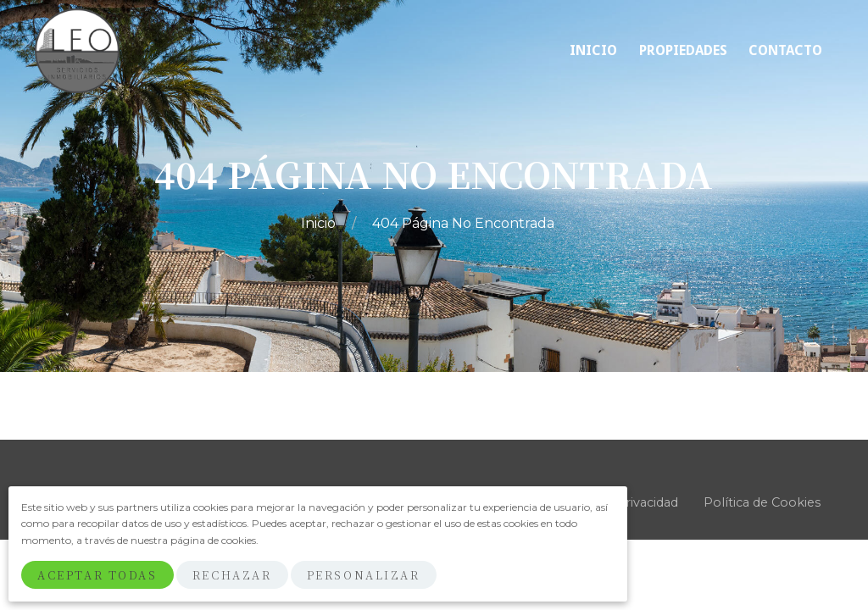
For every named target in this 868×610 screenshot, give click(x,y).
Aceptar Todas (97, 575)
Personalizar (364, 575)
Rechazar (232, 575)
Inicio (320, 223)
